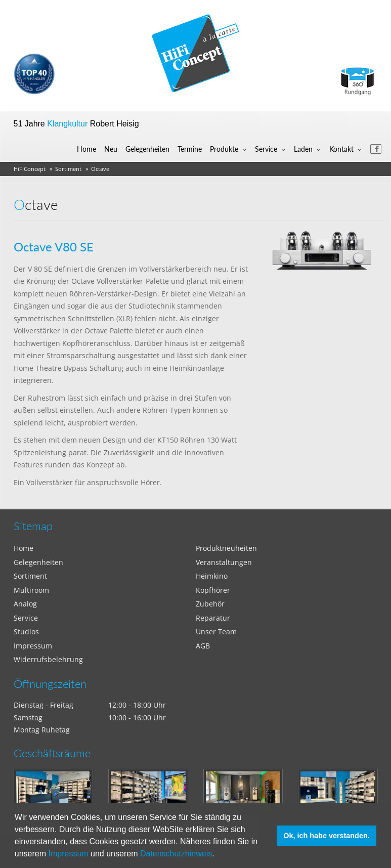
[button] (218, 855)
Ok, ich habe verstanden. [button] (326, 836)
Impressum (69, 854)
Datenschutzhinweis (176, 854)
